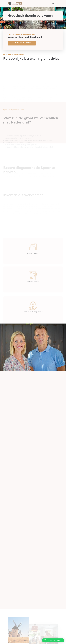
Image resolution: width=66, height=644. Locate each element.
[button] (53, 640)
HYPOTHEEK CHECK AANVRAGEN (22, 43)
